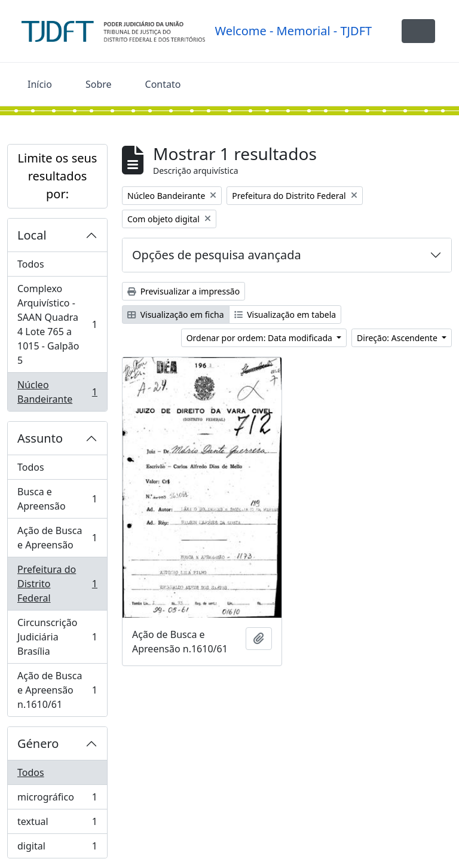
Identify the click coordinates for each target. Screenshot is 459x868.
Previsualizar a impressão (183, 291)
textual (57, 824)
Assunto (40, 438)
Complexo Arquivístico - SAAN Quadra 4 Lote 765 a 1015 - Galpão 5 (57, 324)
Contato (163, 84)
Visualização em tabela (285, 315)
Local (32, 235)
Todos (31, 264)
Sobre (99, 84)
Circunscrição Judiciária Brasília (57, 637)
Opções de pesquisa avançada (217, 255)
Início (40, 84)
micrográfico (57, 800)
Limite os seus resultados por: (58, 176)
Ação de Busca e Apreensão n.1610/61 (57, 690)
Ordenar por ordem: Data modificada (261, 338)
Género (38, 743)
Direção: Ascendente (398, 338)
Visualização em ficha (176, 315)
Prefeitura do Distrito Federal (57, 584)
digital (57, 848)
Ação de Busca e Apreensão (57, 538)
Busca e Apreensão (57, 499)
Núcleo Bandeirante (57, 392)
